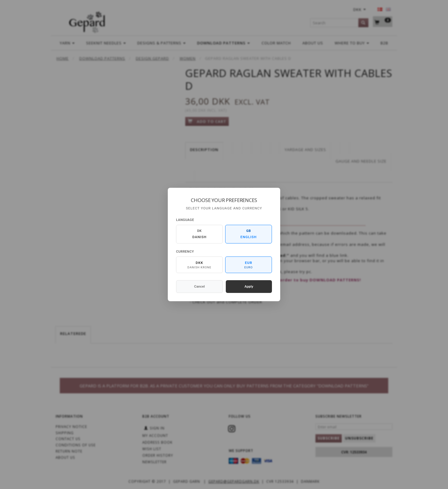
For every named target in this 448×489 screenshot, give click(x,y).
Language (185, 220)
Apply (249, 286)
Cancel (199, 286)
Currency (185, 252)
